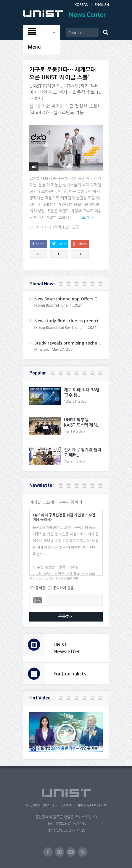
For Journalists (70, 674)
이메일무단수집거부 (92, 805)
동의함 (41, 588)
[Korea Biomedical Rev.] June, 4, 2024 (65, 328)
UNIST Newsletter (67, 648)
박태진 (63, 227)
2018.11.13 (39, 227)
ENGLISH (102, 5)
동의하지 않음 (63, 588)
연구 (76, 227)
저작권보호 (64, 805)
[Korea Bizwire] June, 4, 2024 (58, 305)
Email (37, 600)
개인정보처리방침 (37, 805)
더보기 (84, 218)
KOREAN (82, 5)
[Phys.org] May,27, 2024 (54, 350)
